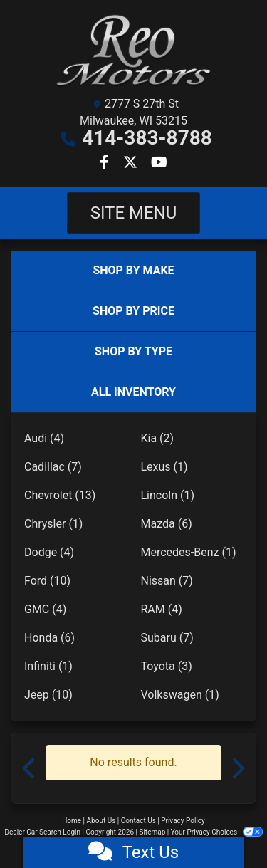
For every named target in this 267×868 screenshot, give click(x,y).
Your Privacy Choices (217, 832)
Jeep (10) (48, 695)
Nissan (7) (167, 581)
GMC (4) (45, 609)
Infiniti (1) (48, 666)
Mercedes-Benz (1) (189, 552)
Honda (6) (49, 638)
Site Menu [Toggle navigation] (134, 213)
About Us (101, 821)
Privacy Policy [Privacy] (183, 821)
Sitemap (152, 832)
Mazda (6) (167, 524)
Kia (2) (158, 438)
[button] (30, 768)
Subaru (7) (167, 638)
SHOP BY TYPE (133, 351)
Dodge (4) (49, 552)
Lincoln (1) (168, 495)
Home (72, 821)
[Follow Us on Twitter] (132, 163)
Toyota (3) (167, 666)
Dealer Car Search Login (42, 832)
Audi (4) (44, 438)
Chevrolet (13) (60, 495)
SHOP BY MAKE (133, 270)
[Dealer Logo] (133, 51)
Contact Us (138, 821)
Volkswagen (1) (180, 695)
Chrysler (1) (53, 524)
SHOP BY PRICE (133, 311)
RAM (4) (162, 609)
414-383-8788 (147, 138)
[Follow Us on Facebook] (106, 163)
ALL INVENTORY (133, 392)
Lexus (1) (164, 467)
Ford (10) (47, 581)
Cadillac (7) (53, 467)
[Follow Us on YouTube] (159, 163)
